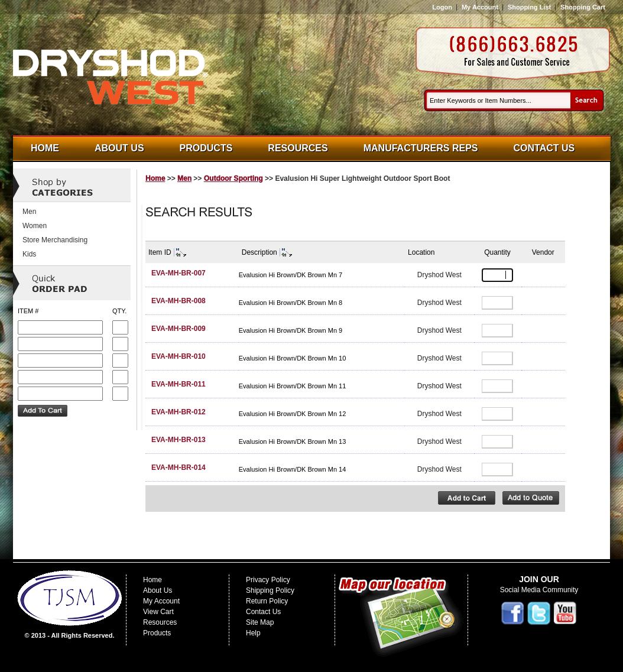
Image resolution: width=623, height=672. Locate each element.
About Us (119, 148)
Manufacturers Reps (421, 148)
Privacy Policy (268, 580)
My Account (480, 7)
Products (206, 148)
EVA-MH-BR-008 (179, 301)
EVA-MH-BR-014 (179, 468)
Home (45, 148)
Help (253, 633)
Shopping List (529, 7)
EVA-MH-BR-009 (179, 329)
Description (259, 252)
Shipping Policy (270, 590)
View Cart (158, 612)
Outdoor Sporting (233, 178)
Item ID (160, 252)
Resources (298, 148)
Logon (442, 7)
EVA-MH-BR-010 (179, 356)
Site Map (260, 622)
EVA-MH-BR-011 (179, 384)
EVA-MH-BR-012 (179, 412)
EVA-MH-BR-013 (179, 440)
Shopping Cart (583, 7)
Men (184, 178)
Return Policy (267, 601)
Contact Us (544, 148)
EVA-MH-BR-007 (179, 273)
